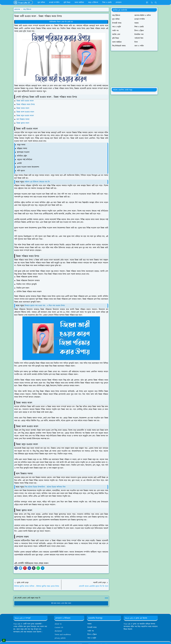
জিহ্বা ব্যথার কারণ (23, 108)
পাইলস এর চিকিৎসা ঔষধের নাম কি (37, 182)
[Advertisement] (134, 69)
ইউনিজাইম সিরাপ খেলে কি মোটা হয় (61, 22)
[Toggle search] (156, 3)
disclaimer (58, 631)
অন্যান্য (89, 624)
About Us (58, 624)
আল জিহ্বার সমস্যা (23, 119)
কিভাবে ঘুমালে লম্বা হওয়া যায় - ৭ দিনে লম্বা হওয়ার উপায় (45, 306)
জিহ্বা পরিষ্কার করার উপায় (26, 105)
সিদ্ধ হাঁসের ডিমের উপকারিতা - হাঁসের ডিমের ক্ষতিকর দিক (45, 487)
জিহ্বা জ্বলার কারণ (23, 123)
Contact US (59, 627)
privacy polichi (60, 638)
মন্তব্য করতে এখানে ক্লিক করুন (61, 603)
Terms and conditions (63, 635)
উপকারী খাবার (92, 627)
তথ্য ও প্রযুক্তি (92, 638)
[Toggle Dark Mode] (152, 2)
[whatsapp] (147, 3)
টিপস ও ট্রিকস (92, 635)
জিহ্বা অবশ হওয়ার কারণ (25, 112)
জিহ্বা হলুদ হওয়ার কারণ (25, 116)
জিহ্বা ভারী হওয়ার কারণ (25, 101)
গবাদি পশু (91, 631)
